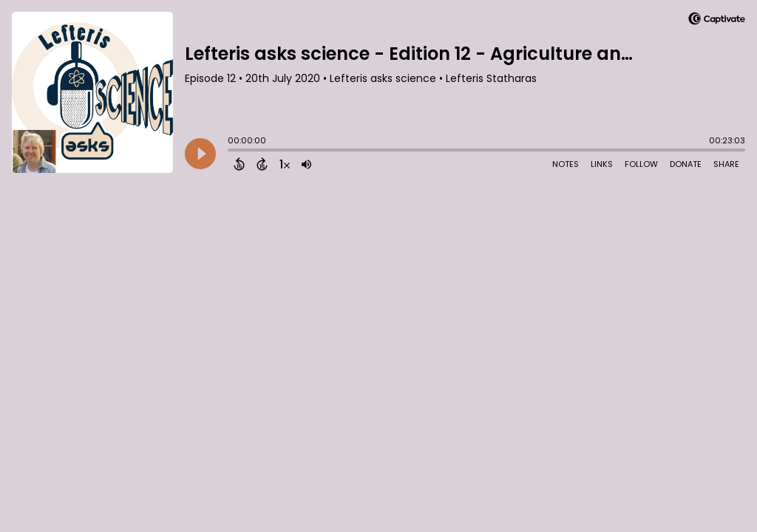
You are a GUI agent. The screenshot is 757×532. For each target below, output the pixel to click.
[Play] (200, 154)
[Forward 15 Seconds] (262, 164)
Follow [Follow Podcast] (641, 164)
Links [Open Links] (602, 164)
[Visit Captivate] (717, 21)
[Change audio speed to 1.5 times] (285, 164)
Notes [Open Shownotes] (566, 164)
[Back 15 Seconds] (239, 164)
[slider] (231, 151)
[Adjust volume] (306, 164)
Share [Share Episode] (726, 164)
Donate (686, 164)
